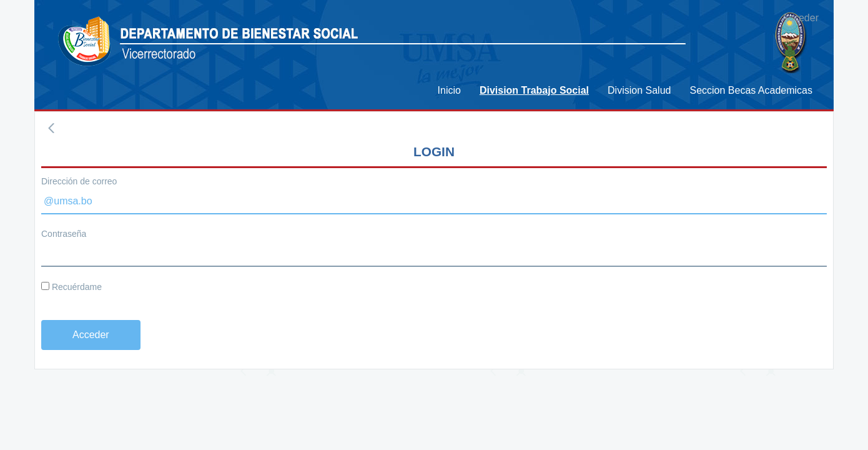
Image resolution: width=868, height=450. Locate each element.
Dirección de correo (79, 181)
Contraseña (64, 234)
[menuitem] (449, 90)
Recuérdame (72, 287)
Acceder (800, 18)
